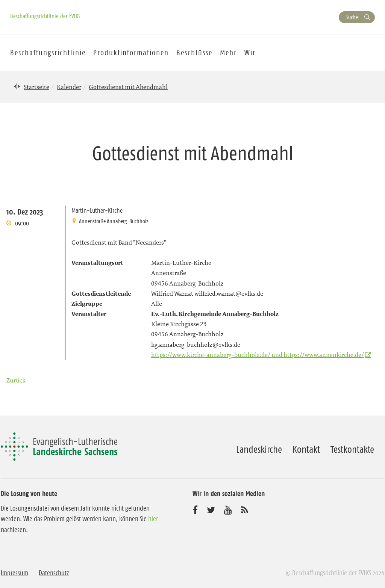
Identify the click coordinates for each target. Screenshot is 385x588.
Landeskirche (259, 449)
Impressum (14, 573)
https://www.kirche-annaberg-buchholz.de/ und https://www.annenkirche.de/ (258, 355)
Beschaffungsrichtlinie (48, 53)
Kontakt (306, 449)
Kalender (69, 87)
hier (153, 519)
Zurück (16, 380)
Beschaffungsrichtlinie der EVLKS (45, 16)
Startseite (36, 87)
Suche (352, 17)
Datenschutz (54, 573)
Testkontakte (352, 449)
